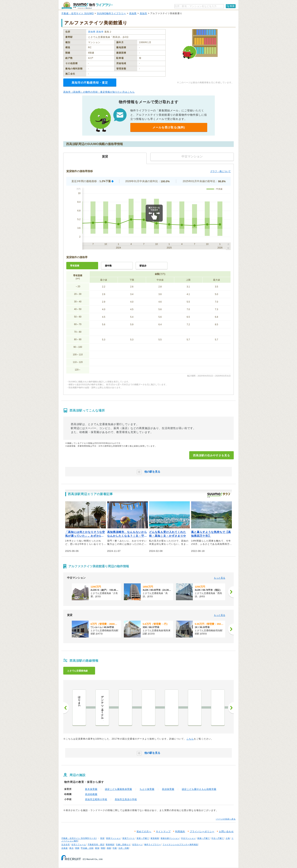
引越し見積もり (123, 844)
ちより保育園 (147, 789)
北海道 (64, 848)
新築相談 (110, 844)
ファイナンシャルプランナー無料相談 (180, 844)
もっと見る (220, 578)
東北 (71, 848)
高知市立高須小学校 (126, 799)
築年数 (108, 266)
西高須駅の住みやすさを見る (211, 455)
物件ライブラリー (153, 844)
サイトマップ (163, 832)
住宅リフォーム (79, 844)
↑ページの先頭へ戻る (226, 819)
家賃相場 (155, 838)
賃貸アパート (129, 838)
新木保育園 (91, 789)
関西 (103, 848)
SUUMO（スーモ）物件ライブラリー (87, 5)
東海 (97, 848)
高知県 (133, 13)
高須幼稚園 (91, 794)
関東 (77, 848)
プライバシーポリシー (202, 832)
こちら (190, 739)
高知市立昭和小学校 (96, 799)
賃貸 (102, 838)
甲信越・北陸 (87, 848)
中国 (115, 848)
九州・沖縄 (124, 848)
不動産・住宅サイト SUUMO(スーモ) (79, 838)
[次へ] (231, 592)
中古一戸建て (218, 838)
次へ (231, 708)
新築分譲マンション (170, 838)
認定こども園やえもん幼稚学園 (199, 789)
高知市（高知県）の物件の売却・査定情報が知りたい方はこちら (99, 92)
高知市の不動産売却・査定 (90, 83)
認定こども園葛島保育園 (118, 789)
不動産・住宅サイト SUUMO (78, 13)
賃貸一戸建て (143, 838)
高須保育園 (168, 789)
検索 (232, 6)
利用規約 (180, 832)
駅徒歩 (143, 266)
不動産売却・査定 (96, 844)
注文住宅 (66, 844)
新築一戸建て (204, 838)
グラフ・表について (220, 171)
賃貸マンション (113, 838)
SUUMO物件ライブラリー (112, 13)
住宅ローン (137, 844)
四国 (109, 848)
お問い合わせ (226, 832)
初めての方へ (144, 832)
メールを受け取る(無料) (169, 127)
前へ (66, 708)
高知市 (143, 13)
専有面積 (75, 266)
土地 (228, 838)
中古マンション (188, 838)
